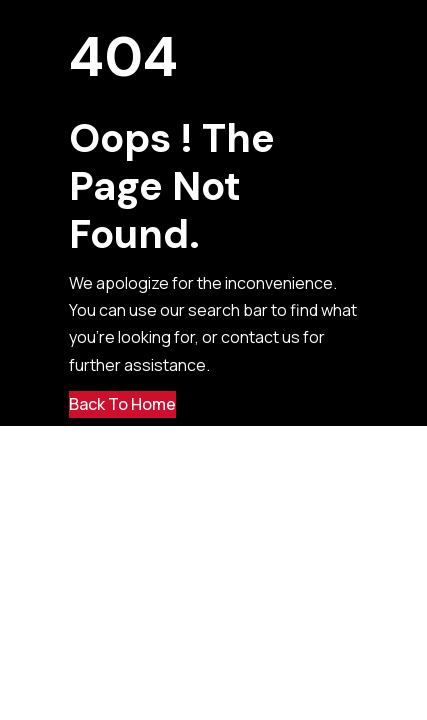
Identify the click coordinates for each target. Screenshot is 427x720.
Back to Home (122, 404)
